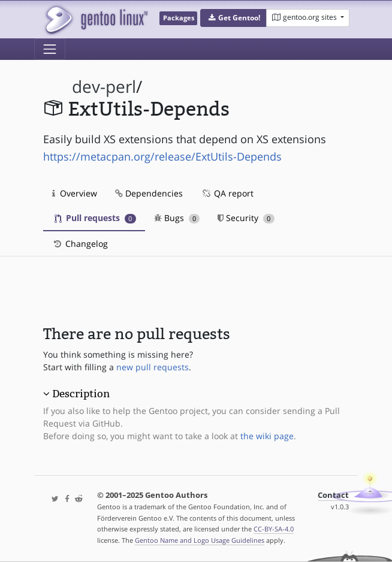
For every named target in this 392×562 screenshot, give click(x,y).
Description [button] (81, 394)
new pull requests (153, 367)
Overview (75, 193)
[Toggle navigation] (50, 49)
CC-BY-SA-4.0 (274, 529)
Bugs (177, 218)
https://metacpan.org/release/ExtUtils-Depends (162, 156)
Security (246, 218)
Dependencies (149, 193)
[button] (233, 18)
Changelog (80, 244)
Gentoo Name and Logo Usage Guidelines (200, 540)
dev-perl (104, 87)
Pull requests (95, 218)
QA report (227, 193)
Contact (333, 495)
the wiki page (267, 436)
